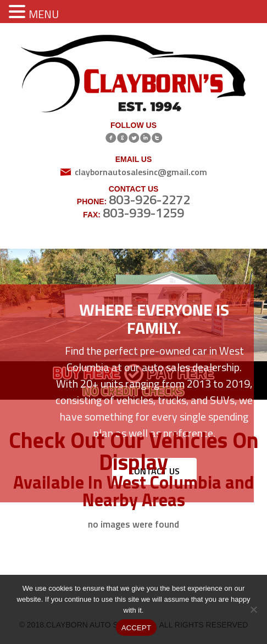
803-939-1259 (143, 212)
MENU (44, 14)
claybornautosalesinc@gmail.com (141, 172)
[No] (253, 609)
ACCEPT (136, 628)
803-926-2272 (149, 199)
